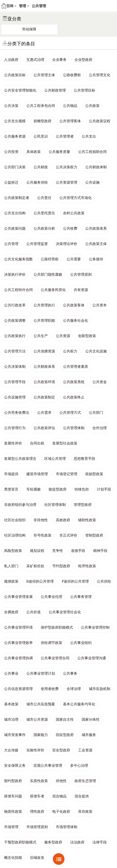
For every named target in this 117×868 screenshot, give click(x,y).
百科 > (11, 6)
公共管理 (39, 6)
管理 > (24, 6)
